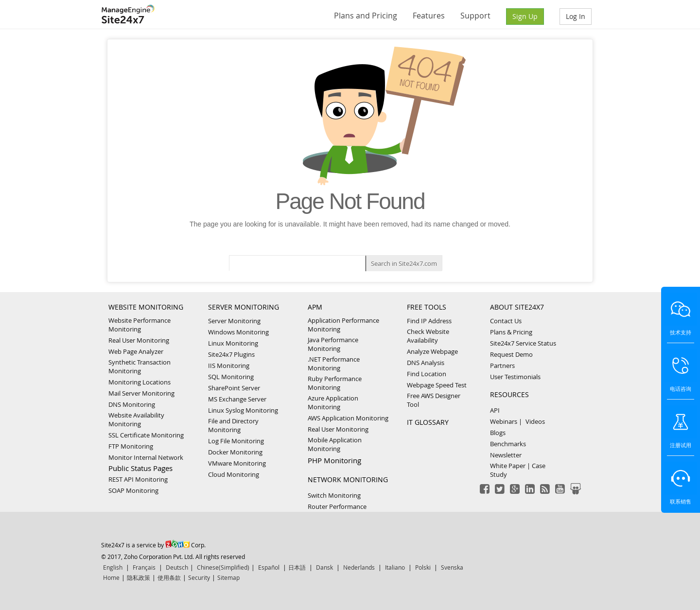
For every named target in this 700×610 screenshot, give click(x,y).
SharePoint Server (234, 388)
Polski (423, 567)
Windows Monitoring (238, 332)
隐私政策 (139, 577)
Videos (535, 421)
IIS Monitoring (229, 366)
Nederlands (359, 567)
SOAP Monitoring (133, 490)
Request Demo (511, 354)
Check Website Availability (428, 336)
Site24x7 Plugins (231, 354)
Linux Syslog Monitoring (243, 410)
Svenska (452, 567)
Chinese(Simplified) (223, 567)
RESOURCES (509, 394)
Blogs (498, 433)
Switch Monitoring (334, 495)
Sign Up (525, 16)
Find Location (427, 374)
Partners (502, 366)
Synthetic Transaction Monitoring (140, 366)
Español (269, 567)
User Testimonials (515, 377)
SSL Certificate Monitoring (146, 435)
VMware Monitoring (237, 463)
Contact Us (506, 321)
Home (111, 577)
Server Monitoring (234, 321)
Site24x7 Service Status (523, 343)
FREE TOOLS (427, 307)
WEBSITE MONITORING (146, 307)
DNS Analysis (426, 363)
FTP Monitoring (131, 446)
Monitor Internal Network (146, 457)
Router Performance (337, 506)
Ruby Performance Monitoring (335, 383)
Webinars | (506, 421)
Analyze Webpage (432, 351)
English (113, 567)
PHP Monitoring (334, 460)
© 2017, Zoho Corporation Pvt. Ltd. (148, 557)
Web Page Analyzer (136, 351)
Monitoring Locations (140, 382)
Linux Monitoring (233, 343)
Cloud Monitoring (234, 474)
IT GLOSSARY (428, 422)
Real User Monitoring (139, 340)
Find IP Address (429, 321)
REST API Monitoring (138, 479)
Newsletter (506, 455)
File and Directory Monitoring (233, 425)
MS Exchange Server (237, 399)
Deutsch (177, 567)
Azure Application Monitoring (333, 402)
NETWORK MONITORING (348, 479)
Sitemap (228, 577)
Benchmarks (508, 444)
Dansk (324, 567)
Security (199, 577)
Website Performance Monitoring (140, 325)
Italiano (395, 567)
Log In (576, 16)
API (495, 410)
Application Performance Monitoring (343, 325)
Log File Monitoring (236, 441)
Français (144, 567)
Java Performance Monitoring (333, 344)
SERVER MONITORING (244, 307)
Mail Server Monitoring (141, 393)
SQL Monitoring (231, 377)
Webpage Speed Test (437, 385)
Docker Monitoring (235, 452)
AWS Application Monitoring (348, 418)
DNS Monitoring (132, 404)
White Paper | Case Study (518, 470)
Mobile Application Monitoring (335, 444)
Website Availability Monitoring (136, 419)
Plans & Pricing (511, 332)
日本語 (297, 567)
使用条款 (169, 577)
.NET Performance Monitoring (334, 364)
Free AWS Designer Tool (434, 400)
